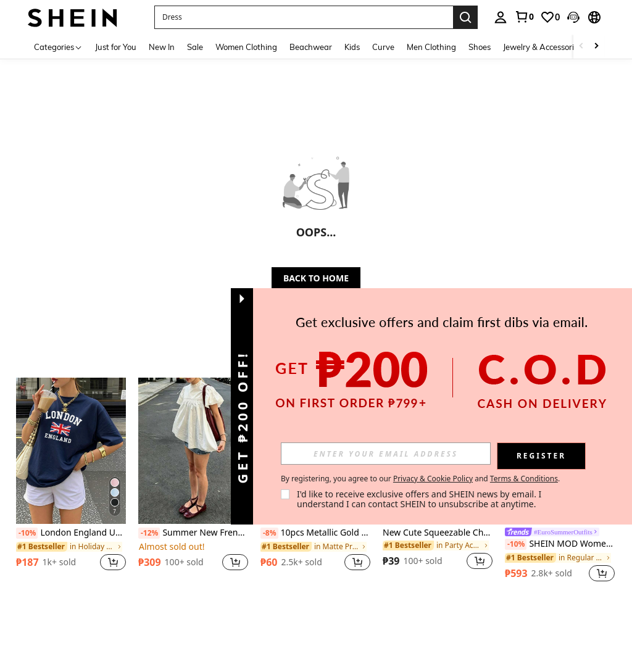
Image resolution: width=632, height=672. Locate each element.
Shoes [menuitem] (480, 47)
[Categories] (58, 47)
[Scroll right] (596, 47)
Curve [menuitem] (383, 47)
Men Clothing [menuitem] (431, 47)
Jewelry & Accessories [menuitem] (543, 47)
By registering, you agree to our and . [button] (420, 479)
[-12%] (149, 533)
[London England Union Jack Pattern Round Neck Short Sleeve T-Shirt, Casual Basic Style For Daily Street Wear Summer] (71, 451)
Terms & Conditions (524, 479)
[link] (524, 17)
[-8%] (269, 533)
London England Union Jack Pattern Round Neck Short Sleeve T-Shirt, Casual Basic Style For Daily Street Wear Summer (71, 533)
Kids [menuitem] (352, 47)
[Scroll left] (581, 47)
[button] (304, 17)
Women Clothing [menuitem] (246, 47)
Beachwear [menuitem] (311, 47)
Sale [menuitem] (195, 47)
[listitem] (71, 481)
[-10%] (27, 533)
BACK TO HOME (316, 278)
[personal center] (501, 17)
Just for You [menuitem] (116, 47)
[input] (386, 454)
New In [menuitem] (162, 47)
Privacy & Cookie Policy (433, 479)
